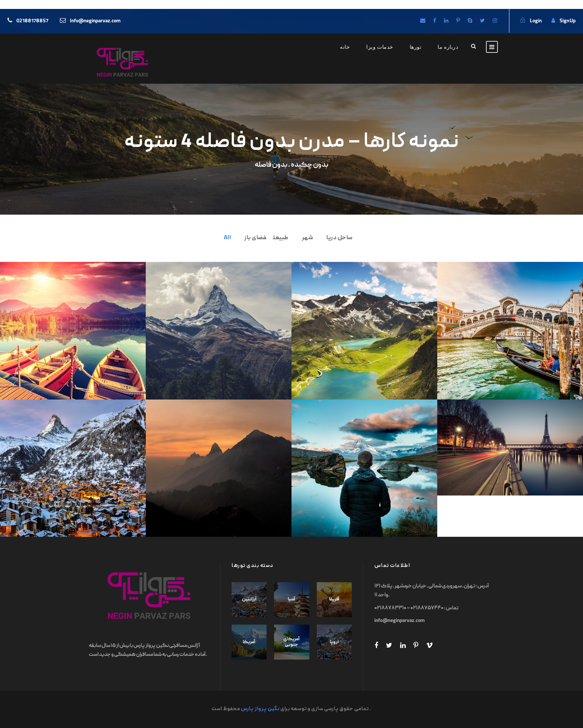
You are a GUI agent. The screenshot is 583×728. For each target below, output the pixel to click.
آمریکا (249, 642)
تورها (416, 47)
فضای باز (255, 238)
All (228, 238)
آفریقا (334, 599)
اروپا (334, 642)
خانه (345, 47)
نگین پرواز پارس (260, 709)
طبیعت (281, 238)
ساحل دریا (340, 238)
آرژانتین (249, 599)
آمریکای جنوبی (291, 642)
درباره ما (448, 47)
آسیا (291, 599)
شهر (308, 238)
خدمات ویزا (380, 47)
